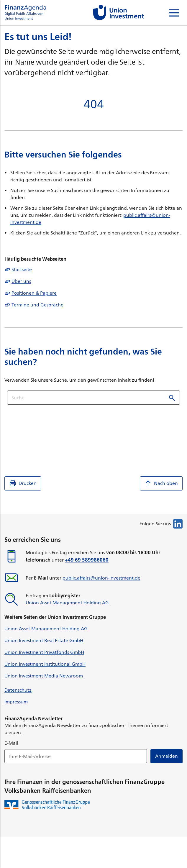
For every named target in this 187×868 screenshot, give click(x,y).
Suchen (172, 398)
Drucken (23, 483)
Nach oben (161, 483)
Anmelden (167, 756)
